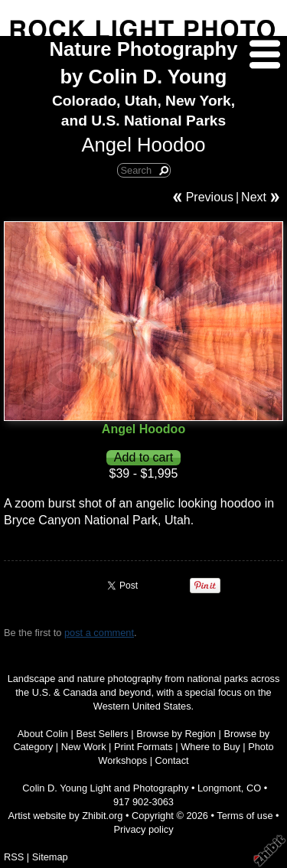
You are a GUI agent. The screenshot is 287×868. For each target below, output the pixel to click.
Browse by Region (176, 734)
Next (254, 197)
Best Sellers (102, 734)
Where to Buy (210, 747)
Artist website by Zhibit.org (65, 816)
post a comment (99, 633)
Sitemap (50, 857)
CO (254, 788)
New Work (84, 747)
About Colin (43, 734)
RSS (14, 857)
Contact (172, 760)
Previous (210, 197)
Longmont (219, 788)
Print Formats (143, 747)
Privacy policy (143, 829)
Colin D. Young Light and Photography (105, 788)
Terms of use (245, 816)
